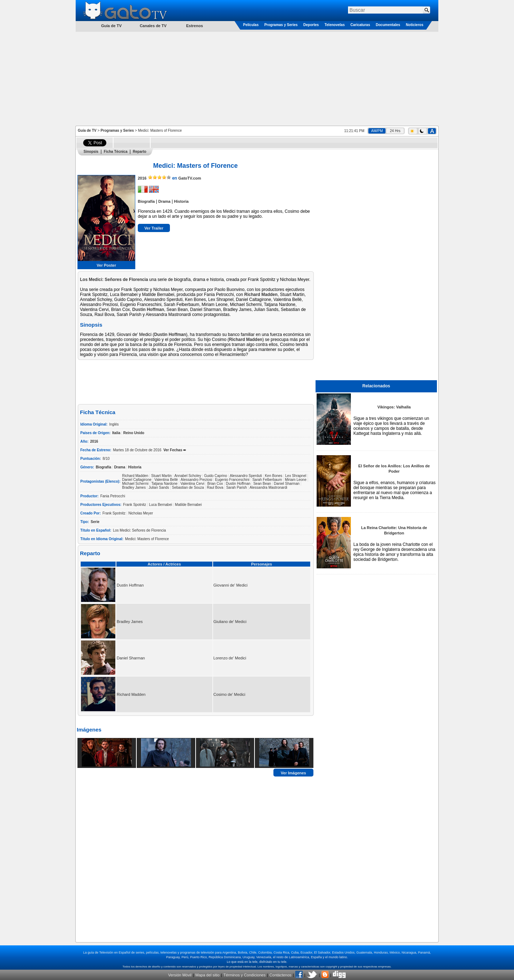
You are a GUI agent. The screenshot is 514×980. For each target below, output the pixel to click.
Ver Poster (106, 265)
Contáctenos (281, 975)
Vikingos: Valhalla (394, 407)
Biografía (146, 201)
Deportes (311, 25)
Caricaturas (360, 25)
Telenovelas (335, 25)
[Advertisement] (257, 78)
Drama (164, 201)
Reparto (140, 152)
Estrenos (194, 26)
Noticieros (415, 25)
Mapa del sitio (207, 975)
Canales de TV (153, 26)
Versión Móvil (180, 975)
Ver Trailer (154, 228)
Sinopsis (91, 152)
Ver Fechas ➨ (175, 450)
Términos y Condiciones (245, 975)
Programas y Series (281, 25)
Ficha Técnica (116, 152)
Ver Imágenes (294, 773)
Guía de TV (87, 130)
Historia (182, 201)
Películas (251, 25)
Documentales (388, 25)
